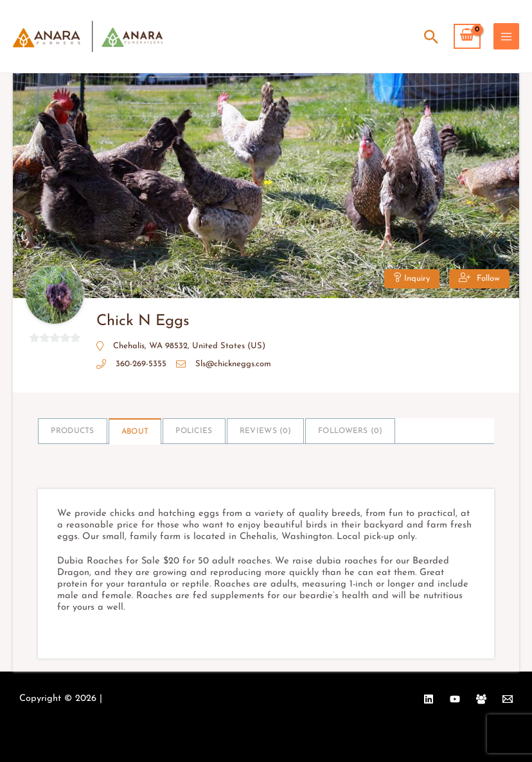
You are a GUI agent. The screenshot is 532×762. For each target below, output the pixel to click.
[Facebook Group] (481, 699)
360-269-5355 (141, 364)
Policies (194, 431)
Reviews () (265, 431)
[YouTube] (455, 699)
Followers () (350, 431)
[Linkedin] (429, 699)
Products (72, 431)
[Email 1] (508, 699)
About (135, 432)
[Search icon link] (431, 37)
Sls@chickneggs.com (233, 364)
